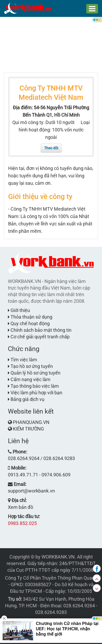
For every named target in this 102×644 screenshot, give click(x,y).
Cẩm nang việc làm (29, 379)
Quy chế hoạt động (29, 323)
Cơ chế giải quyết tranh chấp (39, 337)
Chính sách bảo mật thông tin (40, 330)
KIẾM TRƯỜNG (28, 429)
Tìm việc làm (22, 360)
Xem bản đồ (21, 507)
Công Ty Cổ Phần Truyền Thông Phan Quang (51, 578)
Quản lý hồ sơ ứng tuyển (34, 373)
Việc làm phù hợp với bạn (35, 393)
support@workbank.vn (31, 491)
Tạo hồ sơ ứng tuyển (30, 366)
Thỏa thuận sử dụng (30, 317)
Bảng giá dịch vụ (26, 399)
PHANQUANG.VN (31, 422)
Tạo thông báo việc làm (33, 386)
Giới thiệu (19, 310)
